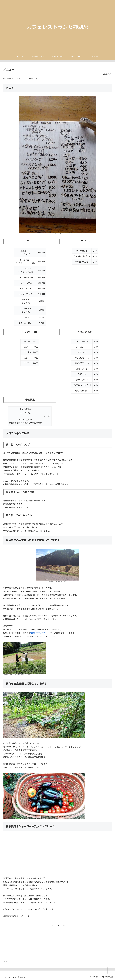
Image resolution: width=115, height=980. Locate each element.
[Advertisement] (57, 942)
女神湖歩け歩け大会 (39, 633)
